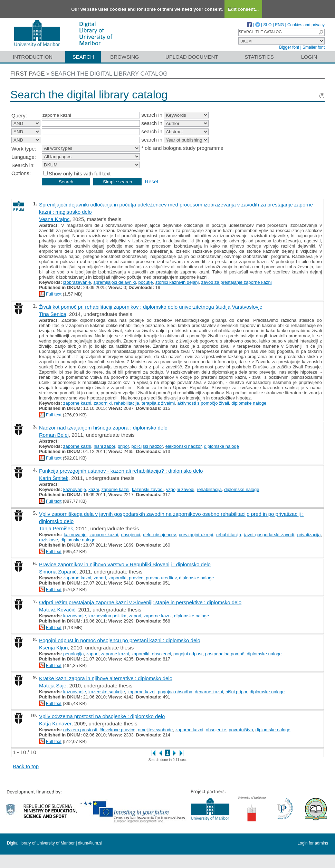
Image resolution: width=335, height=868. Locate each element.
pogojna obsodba (175, 692)
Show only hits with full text (80, 173)
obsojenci (130, 535)
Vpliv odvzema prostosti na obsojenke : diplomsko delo (102, 716)
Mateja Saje (53, 686)
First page (28, 74)
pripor (123, 446)
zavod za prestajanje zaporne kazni (237, 282)
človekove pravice (118, 730)
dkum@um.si (90, 843)
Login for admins (313, 843)
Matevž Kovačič (57, 610)
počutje (146, 282)
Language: (24, 157)
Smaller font (314, 47)
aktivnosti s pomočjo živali (203, 403)
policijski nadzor (147, 446)
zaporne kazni (77, 403)
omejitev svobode (155, 730)
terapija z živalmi (158, 403)
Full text (54, 294)
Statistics (259, 57)
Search (83, 57)
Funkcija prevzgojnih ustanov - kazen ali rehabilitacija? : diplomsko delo (121, 471)
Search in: (23, 165)
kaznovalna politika (107, 616)
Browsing (125, 57)
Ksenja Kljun (53, 648)
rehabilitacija (127, 403)
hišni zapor (104, 446)
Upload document (192, 57)
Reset (151, 181)
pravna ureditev (161, 578)
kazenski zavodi (148, 489)
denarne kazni (209, 692)
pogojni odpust (188, 654)
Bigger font (289, 47)
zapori (100, 578)
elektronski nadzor (184, 446)
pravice (136, 578)
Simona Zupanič (58, 572)
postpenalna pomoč (225, 654)
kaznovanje (75, 489)
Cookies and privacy (306, 25)
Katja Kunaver (55, 724)
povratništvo (241, 730)
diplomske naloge (249, 403)
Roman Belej (54, 435)
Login (309, 57)
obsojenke (216, 730)
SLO (267, 25)
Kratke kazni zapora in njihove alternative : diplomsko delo (106, 678)
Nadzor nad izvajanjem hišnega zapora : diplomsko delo (103, 428)
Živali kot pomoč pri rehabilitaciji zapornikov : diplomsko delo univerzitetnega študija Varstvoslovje (151, 307)
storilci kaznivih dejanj (177, 282)
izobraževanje (77, 282)
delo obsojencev (159, 535)
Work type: (24, 149)
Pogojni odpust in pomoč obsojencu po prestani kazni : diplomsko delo (120, 640)
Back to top (26, 766)
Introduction (33, 57)
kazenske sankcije (107, 692)
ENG (279, 25)
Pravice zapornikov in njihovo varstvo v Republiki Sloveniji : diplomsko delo (125, 564)
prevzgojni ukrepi (196, 535)
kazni (94, 489)
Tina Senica (53, 314)
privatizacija (309, 535)
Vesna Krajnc (54, 219)
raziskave (49, 540)
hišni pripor (236, 692)
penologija (73, 654)
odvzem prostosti (80, 730)
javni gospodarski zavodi (269, 535)
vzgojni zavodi (180, 489)
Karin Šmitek (54, 478)
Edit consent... (243, 9)
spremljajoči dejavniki (115, 282)
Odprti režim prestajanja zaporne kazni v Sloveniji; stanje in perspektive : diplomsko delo (140, 602)
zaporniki (103, 403)
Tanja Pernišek (56, 528)
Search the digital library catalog (109, 74)
